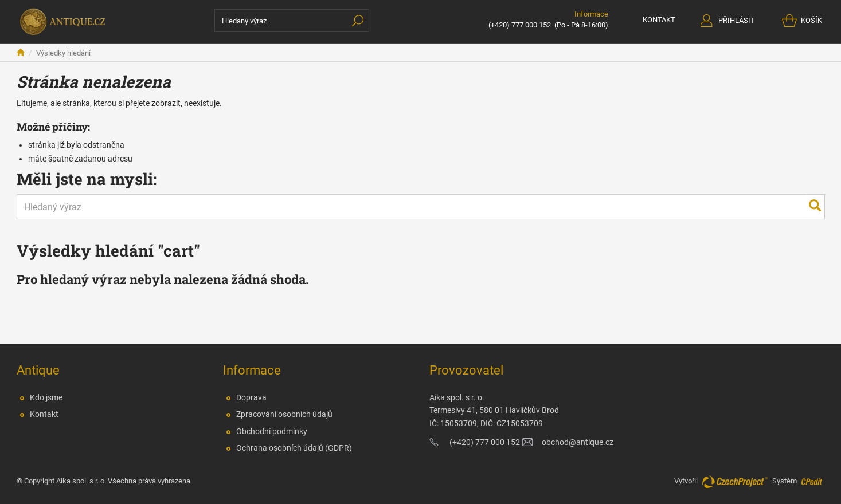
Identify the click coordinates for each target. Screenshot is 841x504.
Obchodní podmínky (272, 431)
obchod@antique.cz (578, 442)
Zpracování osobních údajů (284, 414)
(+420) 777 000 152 (520, 25)
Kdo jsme (46, 397)
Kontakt (44, 414)
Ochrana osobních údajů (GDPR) (294, 448)
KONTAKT (659, 20)
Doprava (251, 397)
